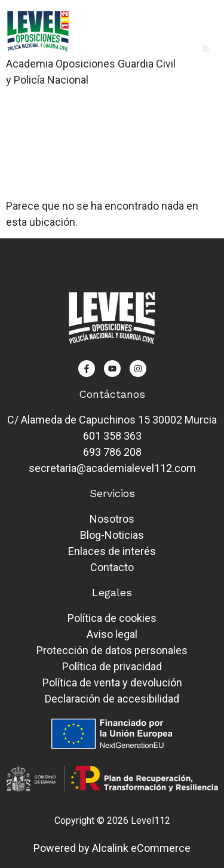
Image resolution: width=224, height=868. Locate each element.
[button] (206, 49)
